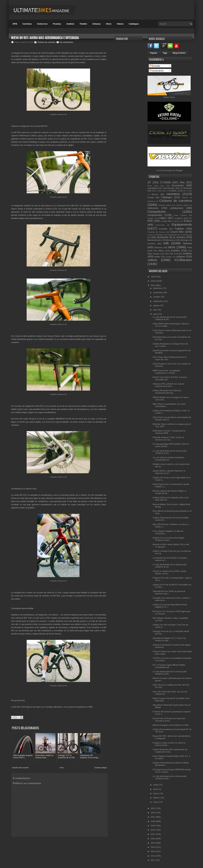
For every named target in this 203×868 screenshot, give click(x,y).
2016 (153, 839)
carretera (173, 194)
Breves (155, 194)
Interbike (159, 235)
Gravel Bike (177, 232)
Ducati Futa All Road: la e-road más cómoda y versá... (169, 720)
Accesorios (178, 185)
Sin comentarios (66, 42)
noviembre (158, 293)
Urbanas (96, 24)
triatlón (157, 257)
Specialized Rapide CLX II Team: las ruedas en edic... (169, 639)
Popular (154, 53)
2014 (153, 847)
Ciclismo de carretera (46, 42)
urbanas (181, 257)
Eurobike (163, 229)
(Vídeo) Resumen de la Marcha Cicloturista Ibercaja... (167, 392)
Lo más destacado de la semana (166, 237)
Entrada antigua (101, 767)
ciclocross (153, 208)
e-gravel (179, 218)
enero (156, 802)
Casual (151, 198)
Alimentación (169, 188)
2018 (153, 830)
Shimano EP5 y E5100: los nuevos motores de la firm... (168, 385)
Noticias (188, 243)
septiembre (159, 301)
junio (156, 314)
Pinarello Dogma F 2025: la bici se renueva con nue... (168, 439)
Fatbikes (179, 229)
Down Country (180, 215)
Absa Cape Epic (156, 186)
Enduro (188, 221)
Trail (176, 254)
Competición (157, 212)
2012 (153, 856)
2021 (153, 817)
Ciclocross (42, 24)
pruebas (175, 251)
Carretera (27, 24)
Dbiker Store (169, 97)
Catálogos (134, 24)
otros (172, 247)
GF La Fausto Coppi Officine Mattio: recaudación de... (169, 666)
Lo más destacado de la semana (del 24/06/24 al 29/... (169, 318)
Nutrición (158, 248)
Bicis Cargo (188, 191)
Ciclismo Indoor (165, 205)
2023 (153, 808)
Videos (120, 24)
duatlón (151, 218)
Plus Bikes (159, 251)
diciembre (158, 288)
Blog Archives (179, 53)
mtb (166, 243)
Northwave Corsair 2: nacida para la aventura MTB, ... (169, 432)
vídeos (152, 260)
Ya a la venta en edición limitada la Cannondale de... (168, 459)
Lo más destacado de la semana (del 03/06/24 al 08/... (169, 673)
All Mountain (186, 188)
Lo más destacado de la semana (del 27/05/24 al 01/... (169, 777)
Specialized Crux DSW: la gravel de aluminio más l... (169, 592)
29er (182, 182)
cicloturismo (177, 208)
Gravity (150, 235)
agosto (157, 306)
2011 (153, 860)
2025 (153, 281)
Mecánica (170, 240)
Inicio (62, 767)
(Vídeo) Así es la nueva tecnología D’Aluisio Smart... (168, 539)
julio (155, 310)
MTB (15, 24)
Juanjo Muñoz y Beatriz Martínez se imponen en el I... (169, 472)
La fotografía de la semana (178, 235)
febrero (157, 798)
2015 (153, 843)
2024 (153, 285)
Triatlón (83, 24)
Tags (165, 53)
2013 (153, 851)
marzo (156, 794)
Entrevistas (160, 225)
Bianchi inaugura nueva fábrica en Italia (171, 725)
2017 (153, 834)
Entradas (155, 66)
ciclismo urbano (182, 205)
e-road (164, 221)
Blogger (179, 170)
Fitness (162, 232)
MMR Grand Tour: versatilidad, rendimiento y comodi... (167, 372)
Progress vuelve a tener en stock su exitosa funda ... (169, 744)
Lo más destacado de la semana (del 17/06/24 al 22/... (169, 452)
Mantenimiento (154, 240)
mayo (156, 785)
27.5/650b (165, 182)
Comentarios (156, 71)
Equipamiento (182, 224)
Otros (109, 24)
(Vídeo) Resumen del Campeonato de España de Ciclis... (170, 751)
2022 (153, 813)
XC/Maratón (183, 260)
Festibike (151, 232)
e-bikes (162, 218)
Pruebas (57, 24)
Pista (190, 248)
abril (155, 789)
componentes (155, 215)
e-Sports (176, 221)
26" (149, 182)
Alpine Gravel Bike (159, 191)
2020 (153, 821)
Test (167, 254)
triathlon (187, 254)
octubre (157, 297)
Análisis (70, 24)
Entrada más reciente (20, 767)
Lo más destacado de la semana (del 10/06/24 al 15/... (169, 566)
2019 (153, 826)
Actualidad (152, 188)
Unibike (169, 257)
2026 (153, 277)
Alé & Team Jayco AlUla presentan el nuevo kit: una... (169, 358)
